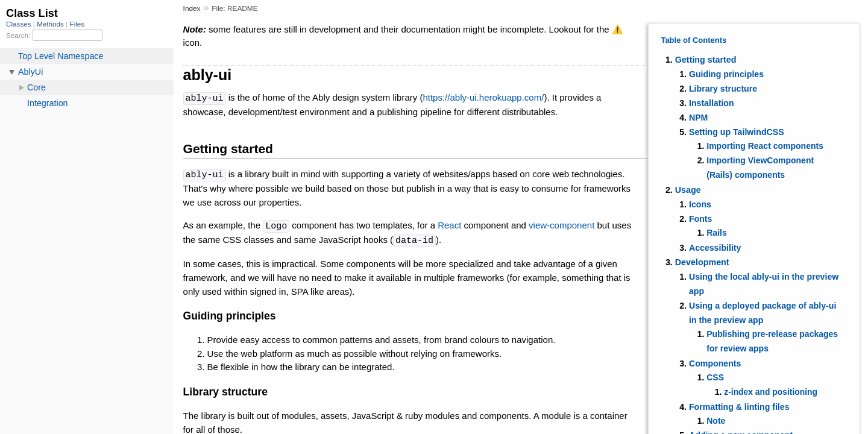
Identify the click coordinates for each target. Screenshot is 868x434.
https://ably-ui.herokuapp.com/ (483, 98)
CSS (715, 377)
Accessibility (715, 248)
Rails (716, 233)
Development (702, 262)
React (449, 225)
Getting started (706, 60)
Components (715, 363)
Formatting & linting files (739, 407)
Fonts (701, 219)
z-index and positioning (771, 392)
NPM (698, 118)
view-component (561, 225)
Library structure (723, 89)
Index (192, 8)
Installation (712, 103)
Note (716, 421)
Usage (688, 190)
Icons (700, 204)
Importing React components (765, 146)
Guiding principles (726, 74)
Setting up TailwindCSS (737, 132)
